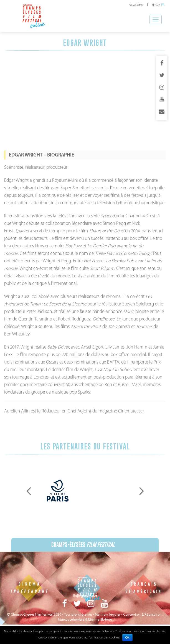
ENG (155, 5)
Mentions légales (108, 614)
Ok (127, 638)
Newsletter (136, 5)
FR (163, 5)
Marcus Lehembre (71, 619)
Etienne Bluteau (100, 619)
